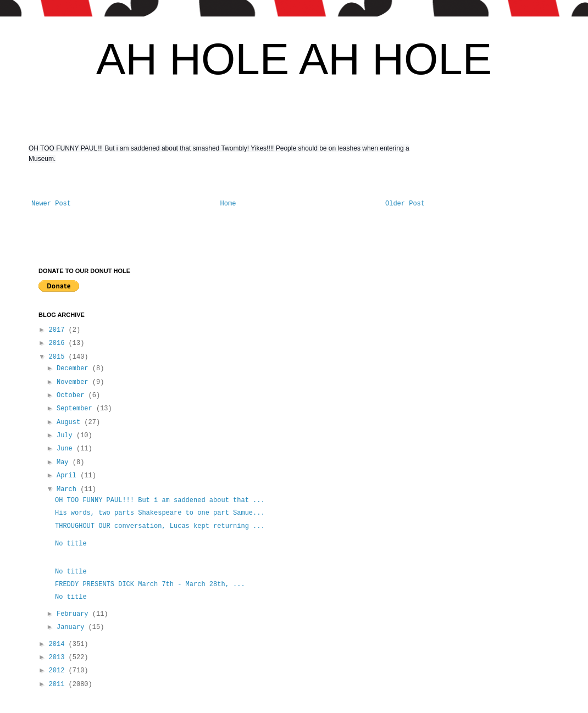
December (74, 369)
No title (71, 544)
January (73, 627)
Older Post (405, 204)
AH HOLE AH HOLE (294, 59)
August (70, 422)
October (73, 396)
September (76, 409)
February (74, 614)
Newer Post (51, 204)
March (68, 489)
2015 (59, 357)
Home (228, 204)
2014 (59, 644)
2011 (59, 684)
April (68, 476)
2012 (59, 671)
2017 (59, 330)
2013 (59, 658)
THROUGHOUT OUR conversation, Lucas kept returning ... (160, 526)
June (66, 449)
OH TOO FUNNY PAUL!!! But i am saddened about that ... (160, 500)
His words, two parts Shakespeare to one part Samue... (160, 513)
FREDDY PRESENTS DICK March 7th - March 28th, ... (150, 584)
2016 (59, 343)
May (65, 463)
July (66, 436)
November (74, 382)
